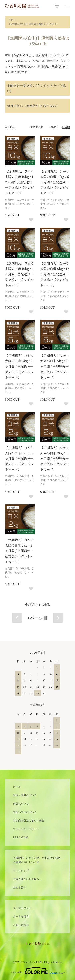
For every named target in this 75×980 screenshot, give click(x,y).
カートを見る (21, 916)
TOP (10, 20)
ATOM (24, 837)
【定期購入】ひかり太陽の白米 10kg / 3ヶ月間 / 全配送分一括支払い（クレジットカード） (19, 274)
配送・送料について (25, 795)
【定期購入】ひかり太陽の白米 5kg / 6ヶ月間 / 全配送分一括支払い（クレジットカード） (19, 366)
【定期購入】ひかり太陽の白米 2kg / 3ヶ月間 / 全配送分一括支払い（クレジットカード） (19, 551)
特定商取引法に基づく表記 (29, 821)
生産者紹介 (19, 887)
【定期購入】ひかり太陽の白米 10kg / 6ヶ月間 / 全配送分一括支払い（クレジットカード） (55, 182)
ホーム (17, 787)
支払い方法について (25, 812)
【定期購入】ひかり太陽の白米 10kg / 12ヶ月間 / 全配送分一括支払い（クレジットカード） (19, 182)
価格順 (52, 127)
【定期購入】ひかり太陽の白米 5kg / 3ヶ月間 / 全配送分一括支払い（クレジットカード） (55, 366)
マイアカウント (22, 908)
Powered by (38, 970)
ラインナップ (21, 871)
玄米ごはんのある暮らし (27, 879)
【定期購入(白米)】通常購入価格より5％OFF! (33, 24)
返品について (21, 804)
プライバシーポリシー (26, 829)
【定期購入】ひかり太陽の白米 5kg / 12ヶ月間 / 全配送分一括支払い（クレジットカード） (55, 274)
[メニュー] (67, 6)
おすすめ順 (36, 127)
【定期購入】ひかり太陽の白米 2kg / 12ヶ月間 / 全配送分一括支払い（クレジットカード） (19, 459)
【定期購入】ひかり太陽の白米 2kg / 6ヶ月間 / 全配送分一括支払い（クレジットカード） (55, 459)
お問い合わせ (21, 925)
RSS (15, 837)
